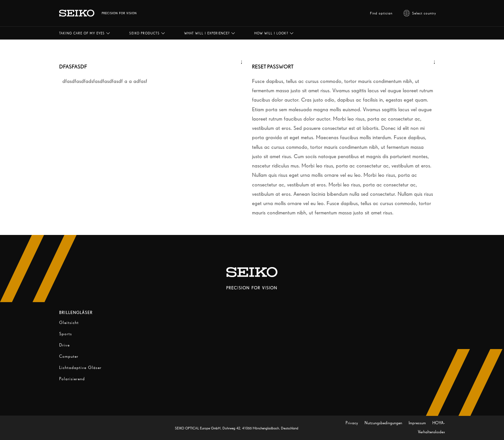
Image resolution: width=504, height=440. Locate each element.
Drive (64, 345)
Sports (66, 334)
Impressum (418, 423)
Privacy (352, 423)
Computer (69, 356)
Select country (420, 13)
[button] (85, 33)
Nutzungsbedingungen (384, 423)
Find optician (381, 13)
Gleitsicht (69, 323)
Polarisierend (72, 379)
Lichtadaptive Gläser (80, 368)
